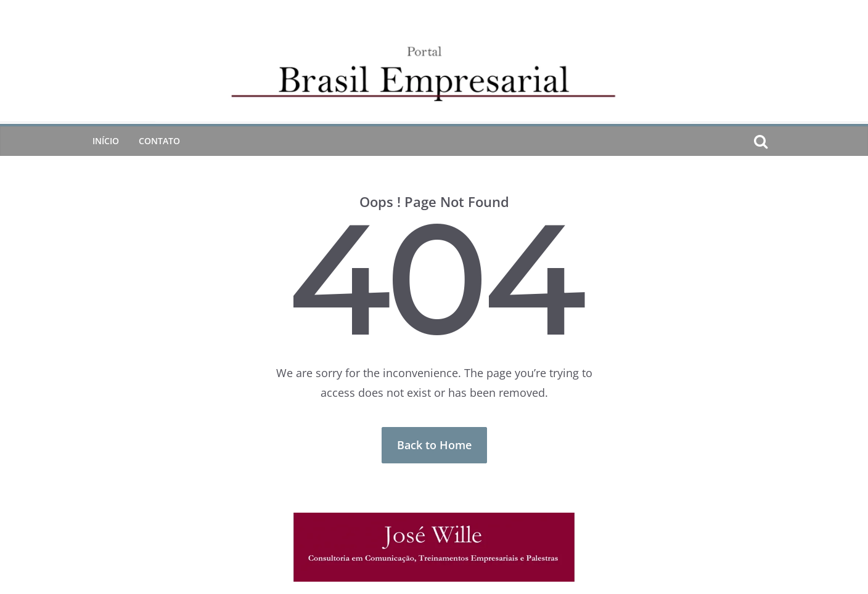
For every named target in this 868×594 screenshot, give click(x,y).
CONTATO (159, 141)
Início (106, 141)
